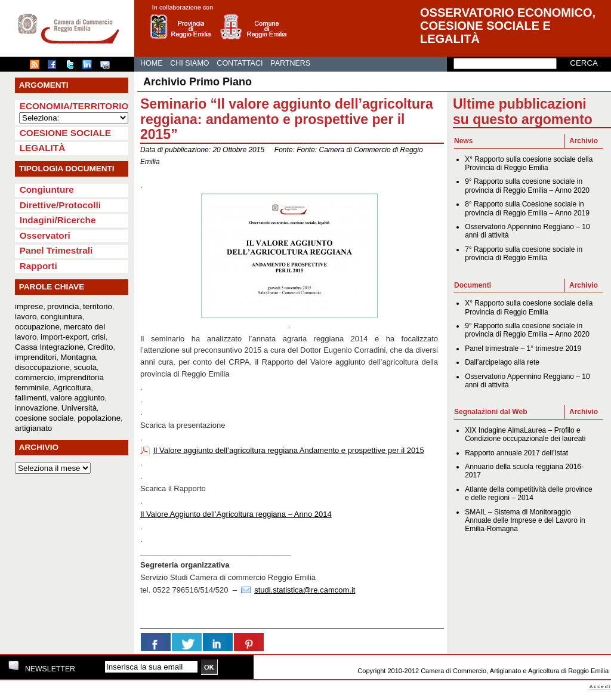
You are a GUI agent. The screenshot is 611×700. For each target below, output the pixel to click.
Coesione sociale (65, 133)
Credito (101, 347)
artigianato (33, 428)
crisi (98, 337)
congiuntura (61, 317)
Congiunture (47, 189)
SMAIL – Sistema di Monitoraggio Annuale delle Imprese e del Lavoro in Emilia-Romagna (525, 521)
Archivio (584, 141)
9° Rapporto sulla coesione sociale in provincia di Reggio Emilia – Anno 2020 (527, 186)
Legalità (43, 148)
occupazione (37, 327)
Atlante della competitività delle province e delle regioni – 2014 (528, 494)
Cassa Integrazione (49, 347)
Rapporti (38, 266)
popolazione (99, 418)
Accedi (600, 687)
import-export (64, 337)
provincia (63, 306)
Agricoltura (72, 388)
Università (79, 408)
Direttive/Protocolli (60, 205)
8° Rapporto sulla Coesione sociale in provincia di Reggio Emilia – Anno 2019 (527, 208)
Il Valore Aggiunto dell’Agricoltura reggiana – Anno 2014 (236, 514)
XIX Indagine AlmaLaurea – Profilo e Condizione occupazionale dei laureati (525, 434)
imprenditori (36, 357)
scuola (86, 367)
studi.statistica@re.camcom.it (305, 590)
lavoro (26, 317)
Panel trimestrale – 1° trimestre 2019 (523, 349)
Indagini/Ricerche (58, 220)
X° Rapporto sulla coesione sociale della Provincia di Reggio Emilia (529, 164)
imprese (29, 306)
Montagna (78, 357)
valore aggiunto (77, 398)
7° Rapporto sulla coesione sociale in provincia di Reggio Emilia (524, 254)
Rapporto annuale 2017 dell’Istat (516, 453)
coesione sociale (44, 418)
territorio (98, 306)
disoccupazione (42, 367)
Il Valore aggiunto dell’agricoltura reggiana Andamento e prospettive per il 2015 (289, 450)
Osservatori (45, 235)
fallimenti (31, 398)
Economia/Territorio (74, 106)
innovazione (36, 408)
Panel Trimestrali (56, 250)
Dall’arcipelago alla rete (502, 362)
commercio (34, 377)
